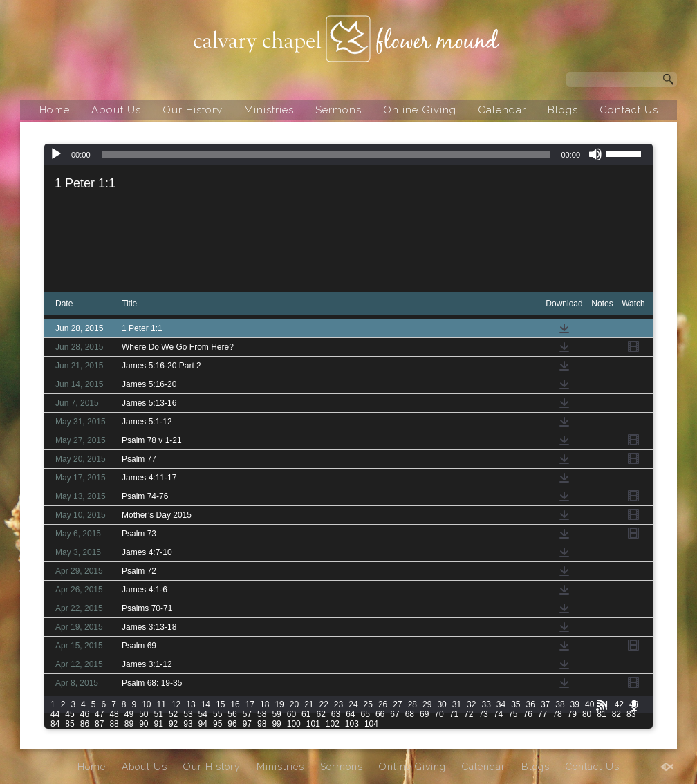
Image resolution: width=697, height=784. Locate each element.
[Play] (56, 154)
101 (313, 724)
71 (454, 714)
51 (159, 714)
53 (188, 714)
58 (262, 714)
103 (352, 724)
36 (531, 704)
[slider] (326, 154)
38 (560, 704)
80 (587, 714)
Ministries (269, 110)
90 (143, 724)
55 (217, 714)
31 (457, 704)
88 (114, 724)
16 (235, 704)
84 (55, 724)
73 (483, 714)
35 (515, 704)
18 (264, 704)
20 (294, 704)
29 (427, 704)
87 (99, 724)
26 (383, 704)
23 (338, 704)
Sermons (338, 110)
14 (206, 704)
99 (276, 724)
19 (279, 704)
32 (471, 704)
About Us (116, 110)
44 (55, 714)
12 (176, 704)
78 (557, 714)
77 (542, 714)
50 (143, 714)
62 (320, 714)
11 (161, 704)
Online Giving (420, 110)
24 (353, 704)
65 (365, 714)
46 (85, 714)
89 (129, 724)
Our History (193, 110)
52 (173, 714)
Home (55, 110)
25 (368, 704)
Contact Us (629, 110)
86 (85, 724)
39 (575, 704)
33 (486, 704)
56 (232, 714)
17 (250, 704)
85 (69, 724)
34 (501, 704)
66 (380, 714)
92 (173, 724)
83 (631, 714)
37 (545, 704)
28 (412, 704)
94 (203, 724)
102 (333, 724)
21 (309, 704)
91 (159, 724)
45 (69, 714)
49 (129, 714)
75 (513, 714)
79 (572, 714)
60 (291, 714)
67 (394, 714)
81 (601, 714)
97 (247, 724)
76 (528, 714)
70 (439, 714)
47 (99, 714)
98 (262, 724)
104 (371, 724)
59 (276, 714)
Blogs (563, 110)
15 (220, 704)
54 (203, 714)
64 (350, 714)
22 (324, 704)
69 (424, 714)
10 (146, 704)
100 (294, 724)
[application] (348, 154)
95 (217, 724)
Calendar (502, 110)
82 (616, 714)
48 (114, 714)
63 (336, 714)
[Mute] (595, 154)
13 (190, 704)
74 (498, 714)
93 (188, 724)
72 (468, 714)
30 (442, 704)
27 (397, 704)
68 (410, 714)
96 (232, 724)
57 (247, 714)
